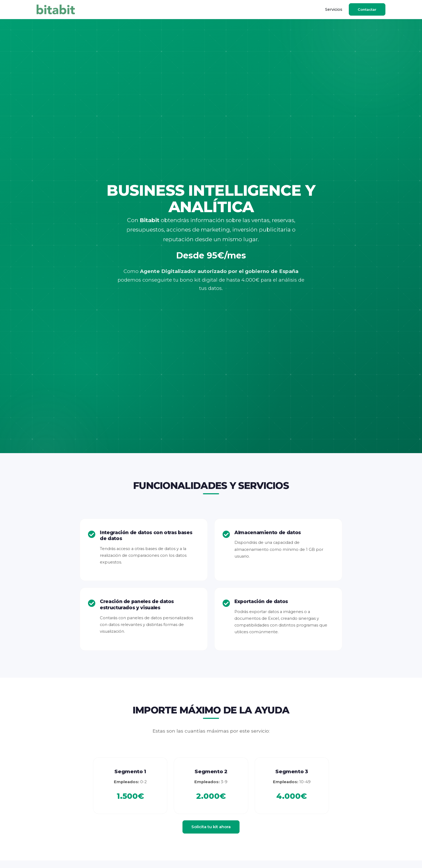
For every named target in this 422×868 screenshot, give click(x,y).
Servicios (334, 9)
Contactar (367, 9)
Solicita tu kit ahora (211, 827)
